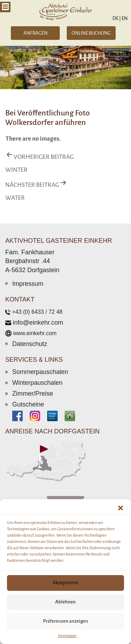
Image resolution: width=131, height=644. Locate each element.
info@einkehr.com (38, 323)
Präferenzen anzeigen (65, 621)
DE (117, 18)
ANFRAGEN (35, 33)
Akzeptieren (65, 583)
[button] (121, 508)
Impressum (67, 636)
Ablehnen (65, 602)
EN (124, 18)
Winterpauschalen (37, 383)
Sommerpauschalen (40, 372)
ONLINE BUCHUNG (91, 33)
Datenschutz (30, 344)
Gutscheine (28, 404)
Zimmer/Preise (33, 394)
